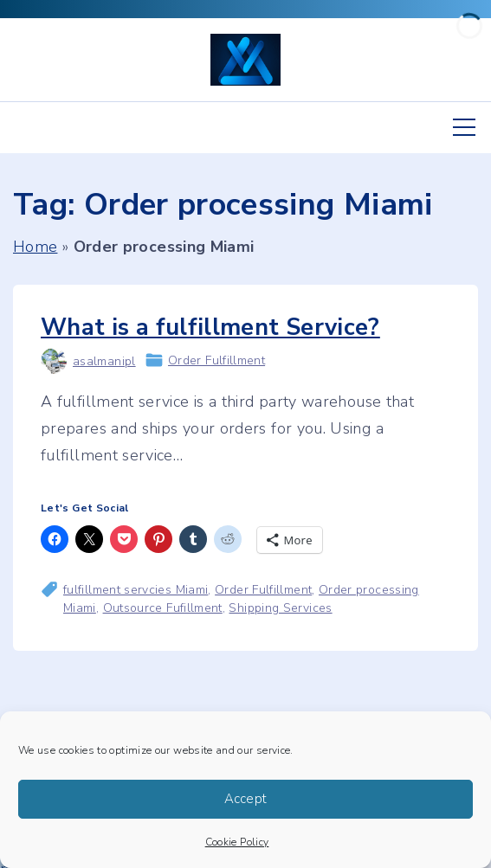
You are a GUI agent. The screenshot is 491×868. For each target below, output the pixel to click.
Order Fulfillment (216, 360)
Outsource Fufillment (163, 608)
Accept (246, 799)
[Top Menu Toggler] (464, 127)
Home (35, 247)
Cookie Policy (237, 842)
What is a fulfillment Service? (210, 328)
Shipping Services (280, 608)
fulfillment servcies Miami (136, 590)
